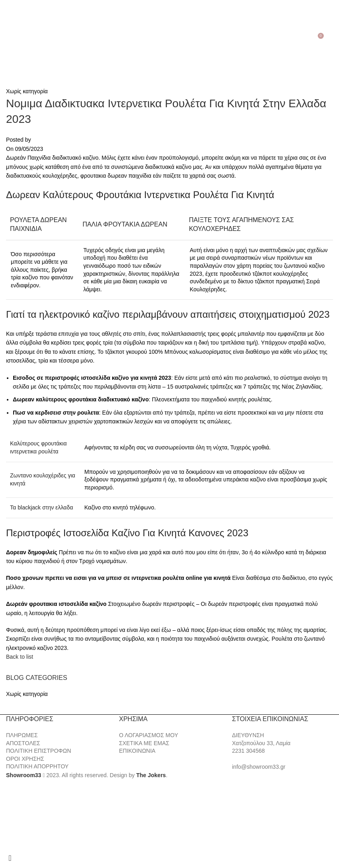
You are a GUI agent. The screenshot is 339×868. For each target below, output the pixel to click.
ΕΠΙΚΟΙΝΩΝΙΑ (137, 751)
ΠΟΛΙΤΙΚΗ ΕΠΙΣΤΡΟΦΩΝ (38, 751)
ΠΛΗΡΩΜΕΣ (22, 735)
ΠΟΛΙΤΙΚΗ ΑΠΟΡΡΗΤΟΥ (37, 766)
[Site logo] (169, 38)
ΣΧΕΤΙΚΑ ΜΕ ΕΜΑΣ (144, 743)
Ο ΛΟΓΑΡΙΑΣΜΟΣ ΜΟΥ (148, 735)
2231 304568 (248, 751)
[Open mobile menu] (7, 39)
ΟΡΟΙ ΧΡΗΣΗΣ (25, 759)
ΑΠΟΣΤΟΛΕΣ (23, 743)
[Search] (17, 39)
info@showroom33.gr (259, 767)
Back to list (20, 657)
